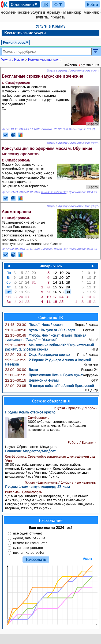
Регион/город (16, 42)
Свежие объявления (51, 401)
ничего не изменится (30, 543)
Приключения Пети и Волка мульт (44, 375)
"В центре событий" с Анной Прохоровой (49, 386)
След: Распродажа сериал (38, 355)
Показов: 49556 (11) (54, 192)
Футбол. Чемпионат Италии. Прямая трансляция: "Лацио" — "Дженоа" (46, 337)
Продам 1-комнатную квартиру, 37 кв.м (38, 487)
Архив (88, 558)
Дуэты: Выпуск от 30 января (40, 330)
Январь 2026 (51, 266)
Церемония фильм (32, 380)
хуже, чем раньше (28, 548)
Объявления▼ (24, 4)
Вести (21, 370)
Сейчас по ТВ (51, 317)
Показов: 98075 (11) (54, 249)
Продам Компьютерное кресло (30, 412)
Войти (92, 4)
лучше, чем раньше (29, 538)
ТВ (46, 4)
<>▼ (58, 4)
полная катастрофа (28, 552)
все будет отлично (28, 533)
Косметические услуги (25, 33)
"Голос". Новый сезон (34, 325)
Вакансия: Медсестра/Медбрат (30, 451)
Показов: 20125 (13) (54, 129)
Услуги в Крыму (51, 26)
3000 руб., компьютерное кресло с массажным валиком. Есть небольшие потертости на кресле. (51, 427)
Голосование (51, 520)
